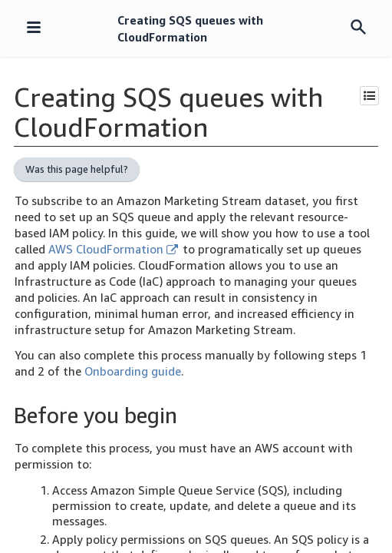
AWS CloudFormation (113, 249)
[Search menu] (358, 28)
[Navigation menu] (34, 28)
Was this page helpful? (77, 169)
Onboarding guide (133, 371)
